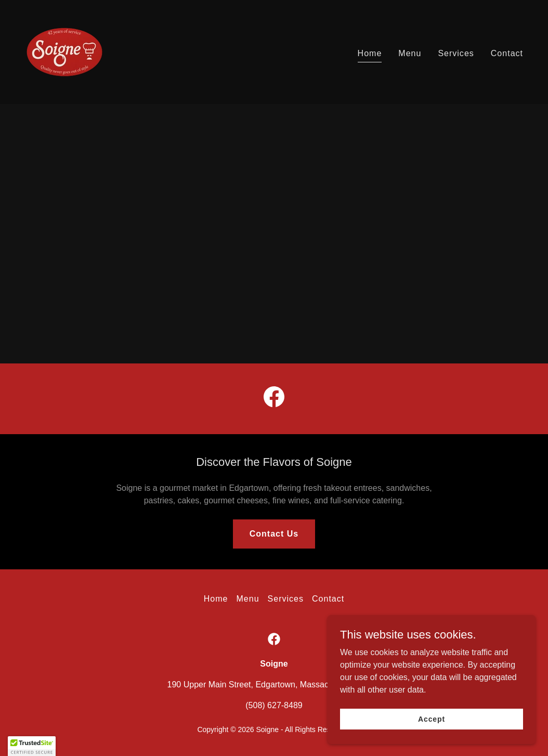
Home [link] (370, 53)
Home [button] (216, 599)
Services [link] (456, 53)
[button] (32, 746)
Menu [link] (410, 53)
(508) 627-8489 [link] (274, 705)
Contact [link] (507, 53)
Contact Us (274, 534)
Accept (432, 719)
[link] (64, 51)
